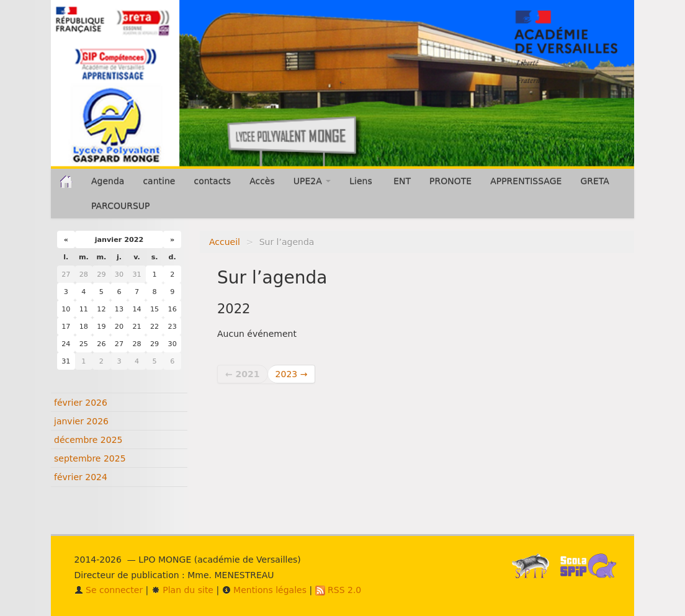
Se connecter (109, 590)
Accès (262, 181)
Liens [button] (362, 181)
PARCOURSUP (121, 206)
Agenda (108, 181)
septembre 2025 (90, 458)
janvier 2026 (81, 421)
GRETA (594, 181)
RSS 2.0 (338, 590)
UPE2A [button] (312, 181)
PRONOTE (450, 181)
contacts (212, 181)
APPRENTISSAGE (526, 181)
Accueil (225, 242)
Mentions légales (264, 590)
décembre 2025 (88, 440)
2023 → (292, 374)
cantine (159, 181)
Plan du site (182, 590)
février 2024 (81, 477)
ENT (402, 181)
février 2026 (81, 403)
